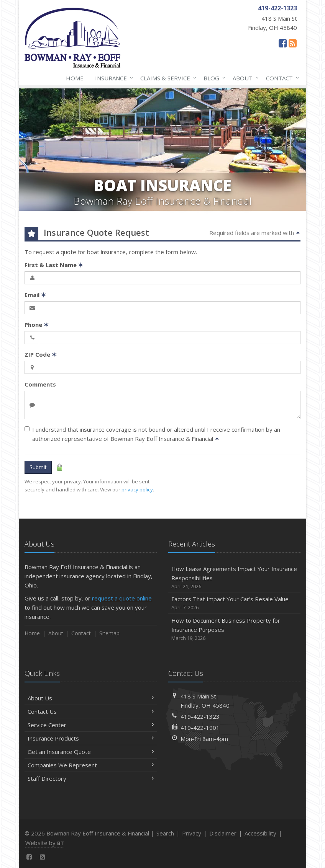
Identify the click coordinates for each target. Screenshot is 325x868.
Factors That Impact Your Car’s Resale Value (234, 603)
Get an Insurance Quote (91, 752)
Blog (213, 78)
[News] (293, 43)
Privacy (192, 833)
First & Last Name (54, 265)
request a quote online (122, 598)
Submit (38, 467)
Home (75, 78)
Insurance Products (91, 738)
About (244, 78)
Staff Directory (91, 778)
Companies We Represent (91, 765)
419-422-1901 (200, 728)
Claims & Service (167, 78)
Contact (281, 78)
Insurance (112, 78)
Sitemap (109, 633)
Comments (40, 384)
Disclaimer (223, 833)
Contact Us (91, 711)
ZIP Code (41, 354)
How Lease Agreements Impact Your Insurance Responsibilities (234, 578)
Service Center (91, 725)
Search (165, 833)
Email (35, 295)
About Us (91, 698)
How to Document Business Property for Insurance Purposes (234, 629)
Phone (37, 325)
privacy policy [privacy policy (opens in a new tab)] (137, 489)
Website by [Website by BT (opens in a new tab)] (45, 843)
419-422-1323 (200, 716)
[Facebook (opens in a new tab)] (283, 43)
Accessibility (260, 833)
